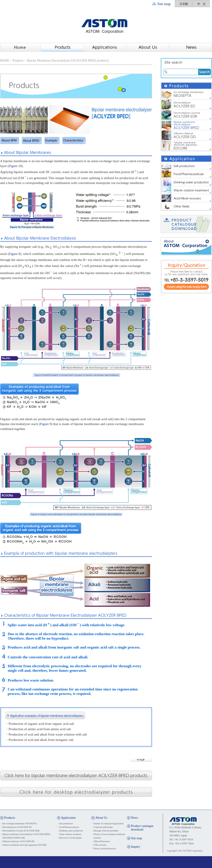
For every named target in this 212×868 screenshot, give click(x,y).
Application (68, 818)
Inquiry (136, 847)
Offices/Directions (102, 841)
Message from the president (106, 831)
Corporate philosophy (103, 827)
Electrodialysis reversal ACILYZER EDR (21, 831)
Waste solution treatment (70, 834)
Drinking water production (71, 831)
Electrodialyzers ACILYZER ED (17, 827)
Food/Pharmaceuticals (69, 827)
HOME (5, 61)
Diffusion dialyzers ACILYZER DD (19, 841)
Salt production (66, 824)
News (135, 818)
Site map (164, 4)
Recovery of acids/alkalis (71, 838)
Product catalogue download (142, 828)
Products (18, 61)
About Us (101, 818)
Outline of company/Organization (109, 824)
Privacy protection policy (105, 848)
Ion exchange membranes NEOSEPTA (20, 824)
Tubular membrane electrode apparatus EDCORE (25, 845)
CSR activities (100, 845)
